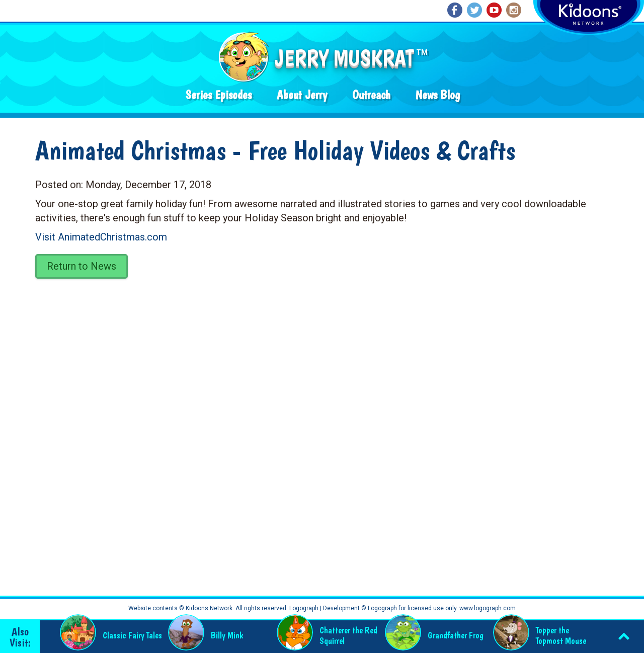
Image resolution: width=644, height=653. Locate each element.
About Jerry (302, 95)
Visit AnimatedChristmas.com (101, 237)
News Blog (438, 95)
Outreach (371, 95)
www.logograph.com (487, 608)
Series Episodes (219, 95)
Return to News (82, 266)
